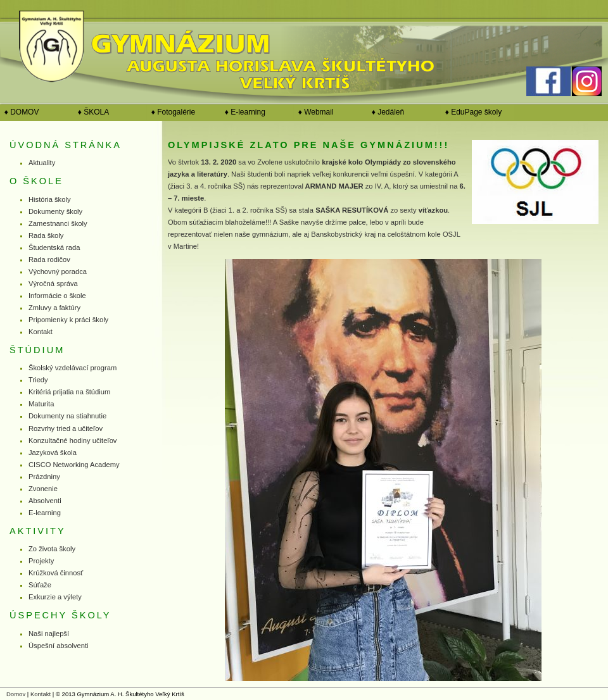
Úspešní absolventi (59, 646)
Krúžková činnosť (56, 573)
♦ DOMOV (19, 112)
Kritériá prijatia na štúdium (69, 392)
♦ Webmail (314, 112)
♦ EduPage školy (471, 112)
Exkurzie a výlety (55, 597)
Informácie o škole (57, 296)
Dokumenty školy (55, 211)
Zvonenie (43, 489)
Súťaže (40, 585)
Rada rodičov (49, 259)
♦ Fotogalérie (171, 112)
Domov (16, 694)
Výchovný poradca (58, 272)
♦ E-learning (243, 112)
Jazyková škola (53, 453)
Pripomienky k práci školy (68, 320)
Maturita (41, 404)
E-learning (45, 513)
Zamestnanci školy (58, 223)
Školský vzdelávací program (73, 368)
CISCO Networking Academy (74, 465)
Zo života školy (52, 549)
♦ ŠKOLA (91, 112)
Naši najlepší (49, 634)
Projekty (41, 561)
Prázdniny (44, 477)
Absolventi (45, 501)
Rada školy (46, 235)
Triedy (38, 380)
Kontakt (41, 332)
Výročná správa (53, 284)
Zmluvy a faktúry (54, 308)
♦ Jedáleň (386, 112)
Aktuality (42, 163)
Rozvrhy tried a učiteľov (66, 428)
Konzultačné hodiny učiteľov (73, 441)
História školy (50, 199)
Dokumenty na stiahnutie (67, 416)
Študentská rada (54, 247)
